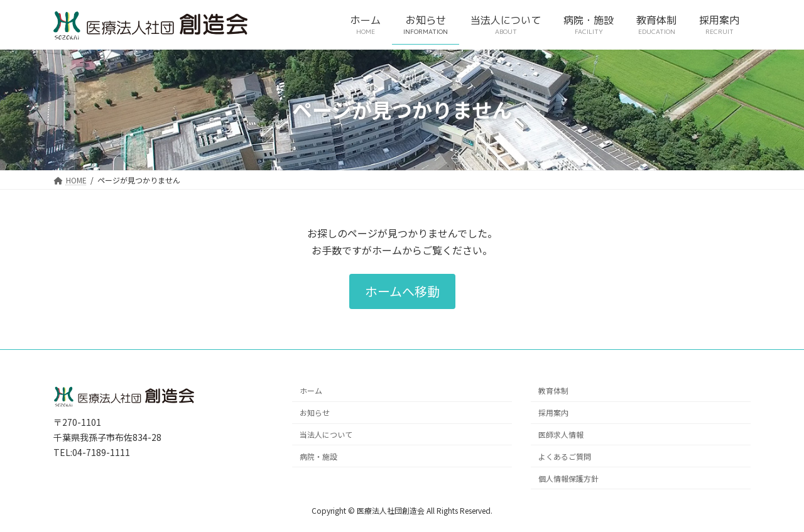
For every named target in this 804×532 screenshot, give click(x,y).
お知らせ (315, 412)
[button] (402, 291)
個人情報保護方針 (568, 478)
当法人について (326, 434)
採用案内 (553, 412)
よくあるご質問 (565, 456)
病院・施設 (318, 456)
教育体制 (553, 390)
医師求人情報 (561, 434)
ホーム (311, 390)
